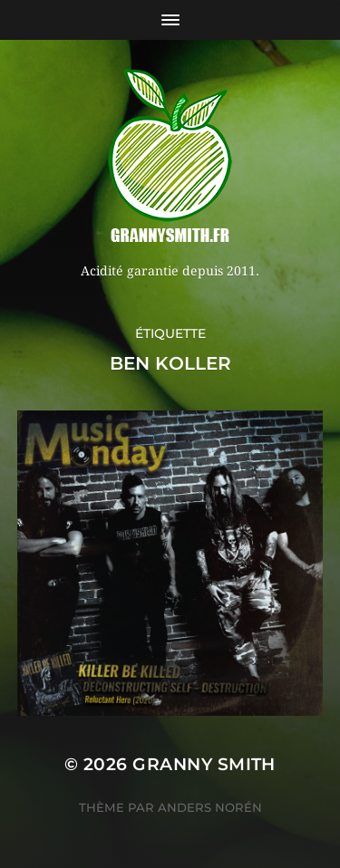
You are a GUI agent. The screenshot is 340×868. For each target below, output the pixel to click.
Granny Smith (204, 764)
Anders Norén (210, 807)
